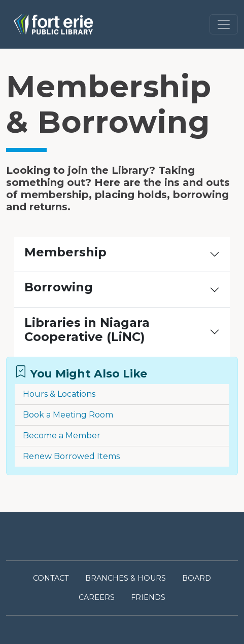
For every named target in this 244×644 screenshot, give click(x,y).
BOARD (197, 578)
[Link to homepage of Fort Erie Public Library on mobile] (53, 24)
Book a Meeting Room (68, 415)
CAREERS (97, 597)
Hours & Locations (59, 394)
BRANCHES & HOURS (126, 578)
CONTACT (51, 578)
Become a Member (62, 435)
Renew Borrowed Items (71, 456)
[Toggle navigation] (224, 24)
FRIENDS (148, 597)
